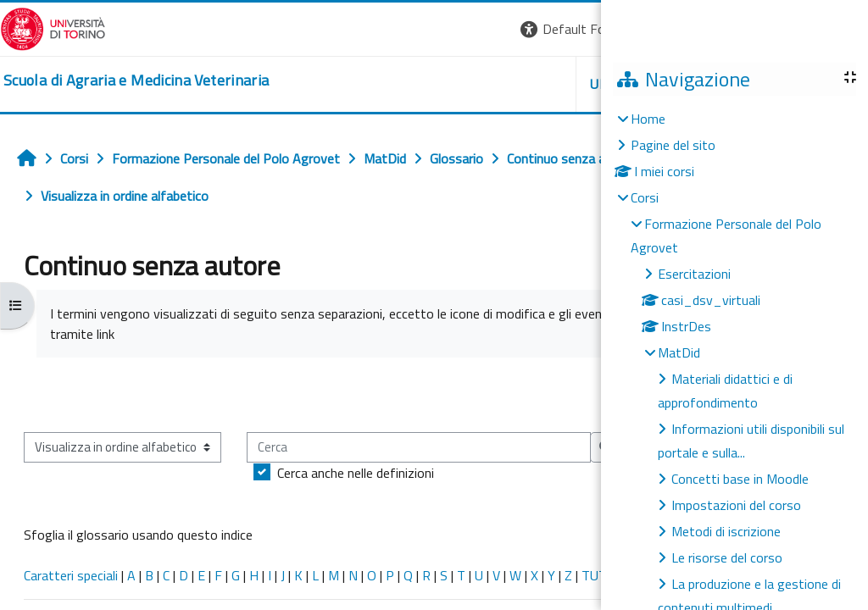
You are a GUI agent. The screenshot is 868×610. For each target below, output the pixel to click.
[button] (527, 29)
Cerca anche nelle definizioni (356, 473)
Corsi (645, 197)
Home (648, 119)
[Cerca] (419, 447)
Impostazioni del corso (736, 505)
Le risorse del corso (727, 557)
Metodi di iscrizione (726, 531)
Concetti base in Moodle (740, 479)
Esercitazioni (694, 274)
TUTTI (600, 575)
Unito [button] (561, 84)
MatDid (679, 352)
